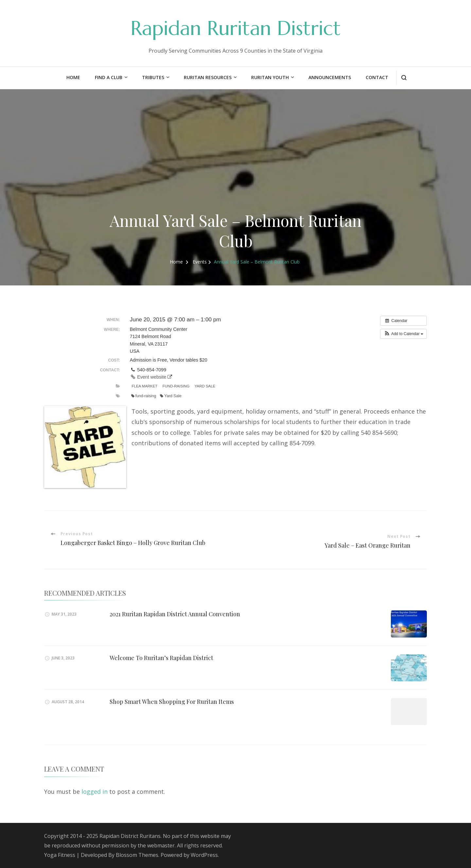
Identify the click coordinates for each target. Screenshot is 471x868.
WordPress (204, 855)
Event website (151, 377)
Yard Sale (205, 386)
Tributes (153, 77)
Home (73, 77)
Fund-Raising (176, 386)
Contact (377, 77)
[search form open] (404, 78)
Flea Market (145, 386)
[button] (403, 334)
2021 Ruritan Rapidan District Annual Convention (175, 614)
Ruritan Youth (270, 77)
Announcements (330, 77)
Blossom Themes (137, 855)
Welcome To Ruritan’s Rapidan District (161, 658)
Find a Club (109, 77)
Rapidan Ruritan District (236, 28)
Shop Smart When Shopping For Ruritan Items (172, 702)
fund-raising (144, 396)
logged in (95, 791)
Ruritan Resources (208, 77)
